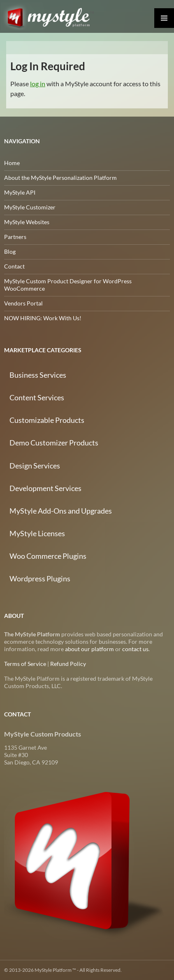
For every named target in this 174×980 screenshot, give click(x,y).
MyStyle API (20, 192)
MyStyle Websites (27, 222)
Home (12, 163)
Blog (10, 251)
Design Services (35, 466)
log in (38, 84)
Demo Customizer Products (54, 443)
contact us (135, 649)
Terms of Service (25, 664)
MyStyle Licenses (37, 533)
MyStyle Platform (52, 16)
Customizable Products (47, 420)
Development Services (45, 488)
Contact (14, 266)
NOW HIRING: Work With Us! (43, 318)
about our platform (89, 649)
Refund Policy (68, 664)
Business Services (38, 375)
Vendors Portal (23, 303)
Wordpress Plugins (40, 578)
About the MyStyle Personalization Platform (60, 178)
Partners (15, 237)
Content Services (37, 397)
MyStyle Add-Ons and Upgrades (61, 511)
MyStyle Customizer (30, 207)
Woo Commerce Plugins (48, 556)
